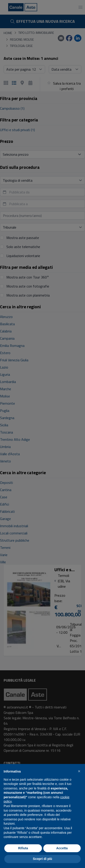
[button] (79, 771)
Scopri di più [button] (42, 859)
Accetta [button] (62, 848)
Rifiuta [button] (23, 848)
